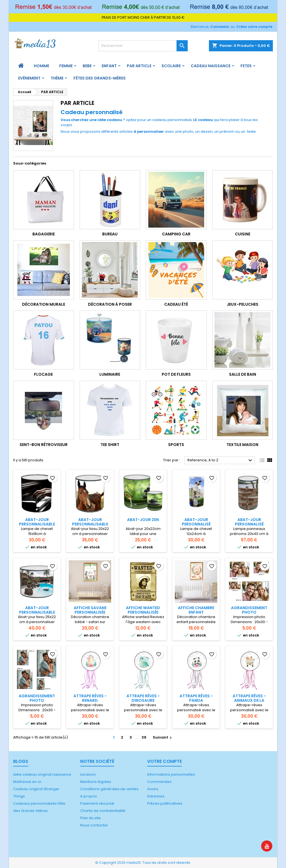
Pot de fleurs (176, 374)
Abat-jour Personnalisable (37, 522)
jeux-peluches (243, 304)
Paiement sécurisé (97, 803)
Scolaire (171, 66)
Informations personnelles (171, 774)
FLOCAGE (43, 374)
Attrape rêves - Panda (196, 698)
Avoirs (153, 789)
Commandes (159, 782)
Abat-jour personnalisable (90, 522)
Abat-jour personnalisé (249, 522)
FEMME (66, 66)
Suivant (163, 737)
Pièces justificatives (165, 803)
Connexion (220, 27)
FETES (246, 66)
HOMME (41, 66)
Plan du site (90, 818)
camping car (176, 234)
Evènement (29, 78)
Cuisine (243, 234)
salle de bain (243, 374)
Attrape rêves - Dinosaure (143, 698)
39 (144, 737)
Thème (57, 78)
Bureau (110, 234)
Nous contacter (94, 825)
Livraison (88, 774)
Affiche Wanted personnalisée (143, 610)
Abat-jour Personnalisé (196, 522)
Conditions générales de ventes (109, 789)
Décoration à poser (110, 304)
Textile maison (242, 445)
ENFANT (109, 66)
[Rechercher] (143, 46)
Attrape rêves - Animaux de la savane (249, 700)
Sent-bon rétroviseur (44, 445)
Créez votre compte (254, 27)
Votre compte (165, 761)
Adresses (156, 796)
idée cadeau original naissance (42, 774)
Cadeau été (176, 304)
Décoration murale (44, 304)
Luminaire (110, 374)
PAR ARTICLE (139, 66)
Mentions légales (96, 782)
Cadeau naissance (211, 66)
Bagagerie (44, 234)
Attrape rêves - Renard (90, 698)
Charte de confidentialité (103, 811)
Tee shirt (110, 445)
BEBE (87, 66)
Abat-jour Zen (143, 520)
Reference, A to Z (221, 460)
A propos (89, 796)
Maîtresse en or (27, 782)
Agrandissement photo (249, 610)
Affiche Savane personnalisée (90, 610)
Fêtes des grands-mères (100, 78)
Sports (176, 445)
